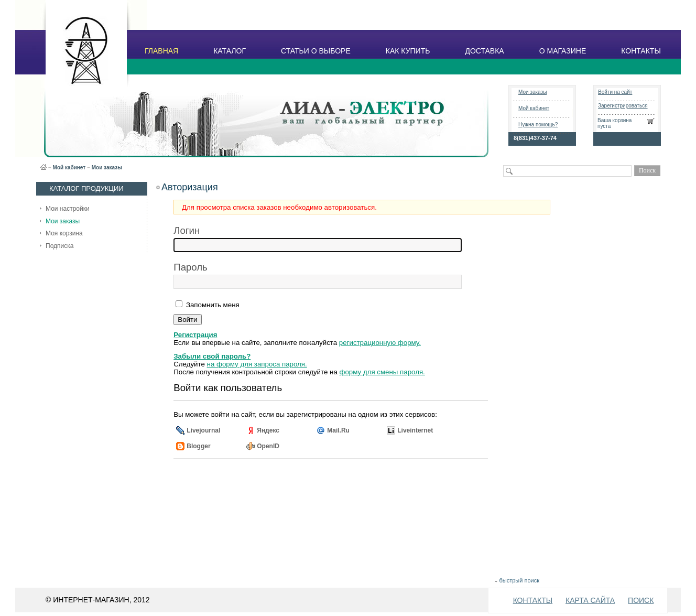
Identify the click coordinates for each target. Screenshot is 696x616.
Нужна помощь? (538, 125)
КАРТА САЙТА (590, 600)
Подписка (59, 246)
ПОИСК (641, 600)
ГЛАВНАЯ (161, 51)
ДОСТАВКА (484, 51)
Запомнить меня (211, 305)
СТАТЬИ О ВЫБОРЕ (316, 51)
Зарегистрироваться (623, 106)
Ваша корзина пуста (615, 123)
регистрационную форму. (380, 343)
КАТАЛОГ (230, 51)
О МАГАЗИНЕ (563, 51)
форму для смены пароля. (382, 372)
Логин (187, 230)
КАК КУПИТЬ (408, 51)
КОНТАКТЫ (641, 51)
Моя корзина (64, 233)
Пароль (191, 267)
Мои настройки (68, 209)
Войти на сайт (615, 92)
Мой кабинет (534, 108)
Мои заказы (532, 92)
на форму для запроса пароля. (257, 364)
